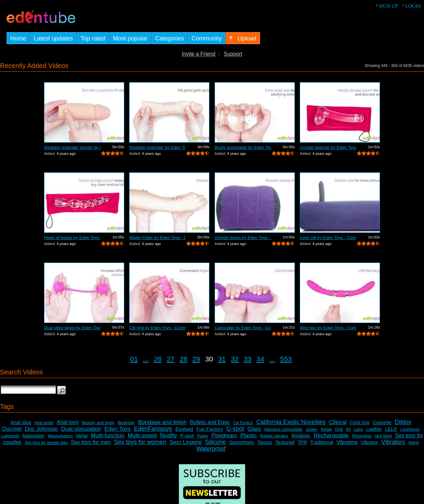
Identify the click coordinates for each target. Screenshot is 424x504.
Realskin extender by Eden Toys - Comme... (157, 147)
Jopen (312, 429)
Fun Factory (210, 429)
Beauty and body (98, 423)
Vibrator (369, 442)
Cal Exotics (243, 423)
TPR (302, 442)
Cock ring (360, 422)
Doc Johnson (41, 429)
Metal (82, 436)
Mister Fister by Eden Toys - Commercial (157, 238)
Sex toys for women (140, 442)
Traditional (322, 442)
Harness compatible (283, 429)
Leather (374, 429)
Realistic (301, 436)
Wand (414, 443)
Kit (348, 429)
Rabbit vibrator (274, 436)
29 (196, 359)
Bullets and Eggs (210, 422)
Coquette (382, 422)
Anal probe (44, 423)
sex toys (383, 436)
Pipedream (224, 436)
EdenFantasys (153, 429)
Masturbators (60, 436)
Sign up (388, 6)
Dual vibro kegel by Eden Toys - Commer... (72, 328)
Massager (33, 436)
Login (413, 6)
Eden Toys (117, 429)
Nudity (168, 435)
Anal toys (68, 422)
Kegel (326, 429)
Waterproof (211, 449)
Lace (358, 429)
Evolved (184, 429)
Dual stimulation (81, 429)
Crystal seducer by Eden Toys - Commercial (328, 147)
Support (233, 54)
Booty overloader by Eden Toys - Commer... (243, 147)
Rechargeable (331, 436)
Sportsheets (242, 442)
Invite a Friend (199, 54)
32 (235, 359)
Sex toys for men (91, 442)
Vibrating (347, 442)
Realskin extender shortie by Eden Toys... (72, 147)
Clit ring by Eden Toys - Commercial (157, 328)
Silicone (215, 442)
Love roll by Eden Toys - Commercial (328, 238)
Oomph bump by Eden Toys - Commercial (243, 238)
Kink (339, 429)
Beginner (126, 423)
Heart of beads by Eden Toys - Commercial (72, 238)
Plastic (248, 436)
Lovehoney (410, 429)
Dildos (403, 422)
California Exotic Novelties (291, 422)
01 (134, 359)
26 (158, 359)
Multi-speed (142, 436)
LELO (391, 429)
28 (183, 359)
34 (260, 359)
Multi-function (107, 436)
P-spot (187, 436)
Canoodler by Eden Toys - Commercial (243, 328)
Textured (285, 442)
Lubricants (10, 436)
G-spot (235, 429)
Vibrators (393, 442)
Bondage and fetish (162, 422)
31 (222, 359)
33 (248, 359)
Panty (203, 436)
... (146, 359)
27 (170, 359)
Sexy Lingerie (186, 442)
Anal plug (21, 422)
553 (286, 359)
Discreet (12, 429)
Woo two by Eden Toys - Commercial (328, 328)
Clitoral (338, 422)
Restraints (362, 436)
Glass (254, 429)
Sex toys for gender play (46, 443)
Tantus (265, 442)
